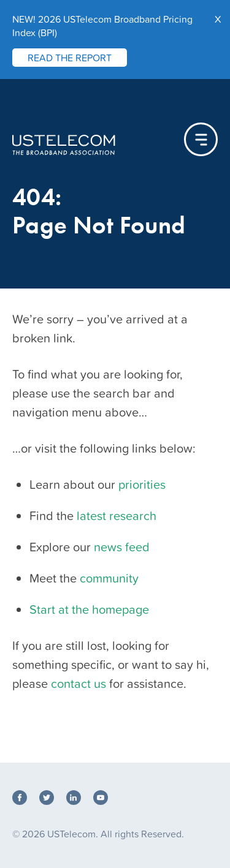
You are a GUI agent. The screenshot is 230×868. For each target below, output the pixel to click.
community (109, 578)
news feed (122, 547)
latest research (117, 516)
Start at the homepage (89, 609)
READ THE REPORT (70, 58)
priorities (142, 485)
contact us (79, 684)
